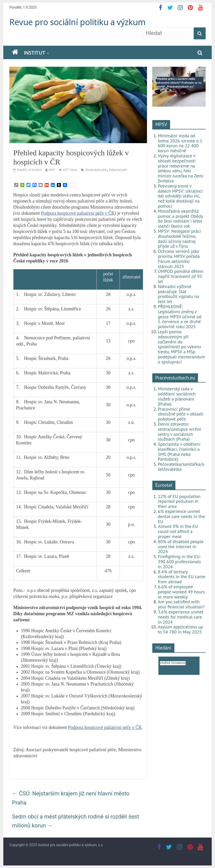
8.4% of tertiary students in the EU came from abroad (182, 577)
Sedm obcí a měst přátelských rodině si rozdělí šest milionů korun (75, 821)
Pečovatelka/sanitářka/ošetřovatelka (181, 467)
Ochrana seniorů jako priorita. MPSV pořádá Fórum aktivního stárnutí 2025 (179, 259)
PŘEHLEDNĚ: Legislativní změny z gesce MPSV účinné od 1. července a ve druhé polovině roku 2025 (180, 316)
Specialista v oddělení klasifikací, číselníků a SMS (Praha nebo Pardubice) (179, 452)
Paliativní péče (118, 170)
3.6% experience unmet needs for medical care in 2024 (181, 617)
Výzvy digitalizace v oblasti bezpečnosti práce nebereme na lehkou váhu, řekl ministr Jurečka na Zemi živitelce (181, 168)
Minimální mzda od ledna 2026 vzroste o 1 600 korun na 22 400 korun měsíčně (180, 143)
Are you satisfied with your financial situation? (181, 604)
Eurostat (164, 485)
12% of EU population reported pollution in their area (179, 501)
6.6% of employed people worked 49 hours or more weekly (181, 592)
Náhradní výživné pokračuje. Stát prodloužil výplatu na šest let (179, 294)
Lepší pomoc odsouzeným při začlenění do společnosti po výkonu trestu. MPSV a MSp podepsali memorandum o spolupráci (181, 347)
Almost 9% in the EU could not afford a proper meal (178, 531)
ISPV (52, 170)
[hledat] (173, 663)
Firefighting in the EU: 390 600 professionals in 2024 (179, 562)
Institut (35, 53)
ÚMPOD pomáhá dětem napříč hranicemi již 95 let (181, 276)
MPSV (161, 124)
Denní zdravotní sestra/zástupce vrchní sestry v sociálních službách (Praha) (180, 431)
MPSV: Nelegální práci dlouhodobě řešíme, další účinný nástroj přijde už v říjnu (179, 239)
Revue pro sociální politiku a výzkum (77, 22)
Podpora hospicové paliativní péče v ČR (78, 213)
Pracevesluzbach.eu (175, 378)
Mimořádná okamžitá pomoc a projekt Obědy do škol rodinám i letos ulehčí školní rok (180, 219)
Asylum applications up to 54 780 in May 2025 (181, 629)
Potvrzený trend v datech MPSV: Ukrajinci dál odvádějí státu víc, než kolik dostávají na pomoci (180, 196)
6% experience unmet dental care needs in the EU (181, 516)
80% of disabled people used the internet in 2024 (181, 547)
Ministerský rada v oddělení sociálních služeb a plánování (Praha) (177, 396)
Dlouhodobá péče (96, 170)
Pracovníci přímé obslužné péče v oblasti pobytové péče (181, 414)
